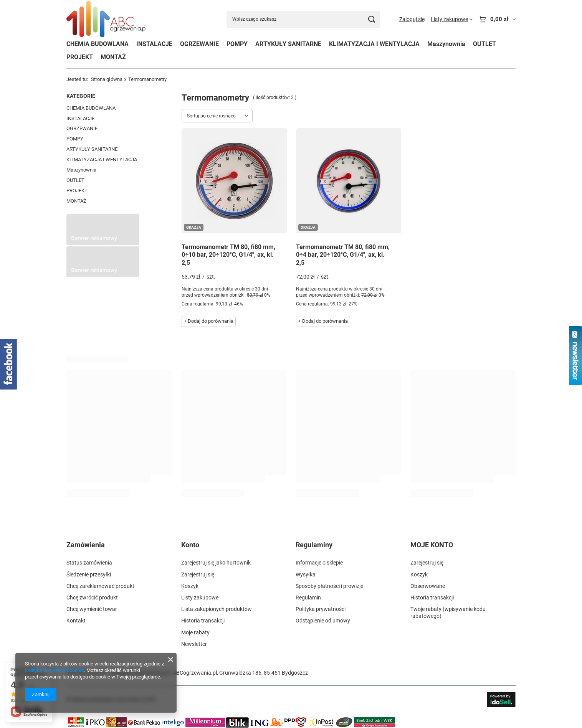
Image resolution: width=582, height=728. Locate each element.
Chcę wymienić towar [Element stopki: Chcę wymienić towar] (92, 609)
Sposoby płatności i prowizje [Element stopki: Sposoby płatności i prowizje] (329, 586)
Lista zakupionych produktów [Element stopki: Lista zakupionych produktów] (217, 609)
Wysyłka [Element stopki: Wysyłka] (306, 574)
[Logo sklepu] (106, 19)
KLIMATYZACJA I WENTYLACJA (374, 44)
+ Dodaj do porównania (209, 321)
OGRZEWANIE (199, 44)
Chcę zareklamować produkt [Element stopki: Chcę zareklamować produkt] (100, 586)
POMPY (237, 44)
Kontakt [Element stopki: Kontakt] (76, 621)
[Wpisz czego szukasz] (303, 19)
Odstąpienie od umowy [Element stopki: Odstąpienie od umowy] (323, 621)
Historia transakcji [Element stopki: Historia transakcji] (203, 621)
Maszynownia (446, 44)
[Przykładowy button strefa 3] (103, 275)
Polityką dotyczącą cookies (55, 670)
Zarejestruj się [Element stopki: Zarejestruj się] (198, 574)
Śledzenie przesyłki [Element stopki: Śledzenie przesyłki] (89, 574)
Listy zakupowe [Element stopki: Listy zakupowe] (200, 598)
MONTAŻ (113, 57)
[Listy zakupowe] (452, 19)
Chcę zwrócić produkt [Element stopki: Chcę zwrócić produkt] (92, 598)
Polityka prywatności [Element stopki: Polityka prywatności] (321, 609)
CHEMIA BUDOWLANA (98, 44)
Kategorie (81, 96)
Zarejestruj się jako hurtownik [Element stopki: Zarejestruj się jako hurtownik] (216, 563)
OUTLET (484, 44)
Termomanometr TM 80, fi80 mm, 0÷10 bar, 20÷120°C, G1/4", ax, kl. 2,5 (228, 255)
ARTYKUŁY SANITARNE (288, 44)
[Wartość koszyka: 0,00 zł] (497, 19)
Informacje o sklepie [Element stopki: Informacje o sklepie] (319, 563)
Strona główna (107, 79)
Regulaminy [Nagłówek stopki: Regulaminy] (314, 545)
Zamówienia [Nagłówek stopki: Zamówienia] (86, 545)
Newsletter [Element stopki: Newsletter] (194, 644)
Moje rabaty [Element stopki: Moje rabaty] (195, 632)
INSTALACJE (154, 44)
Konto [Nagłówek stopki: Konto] (190, 545)
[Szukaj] (371, 19)
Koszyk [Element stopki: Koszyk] (190, 586)
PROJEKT (80, 57)
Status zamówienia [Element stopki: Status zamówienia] (89, 563)
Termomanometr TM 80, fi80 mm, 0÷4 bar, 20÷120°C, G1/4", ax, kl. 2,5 (343, 255)
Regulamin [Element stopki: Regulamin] (308, 598)
